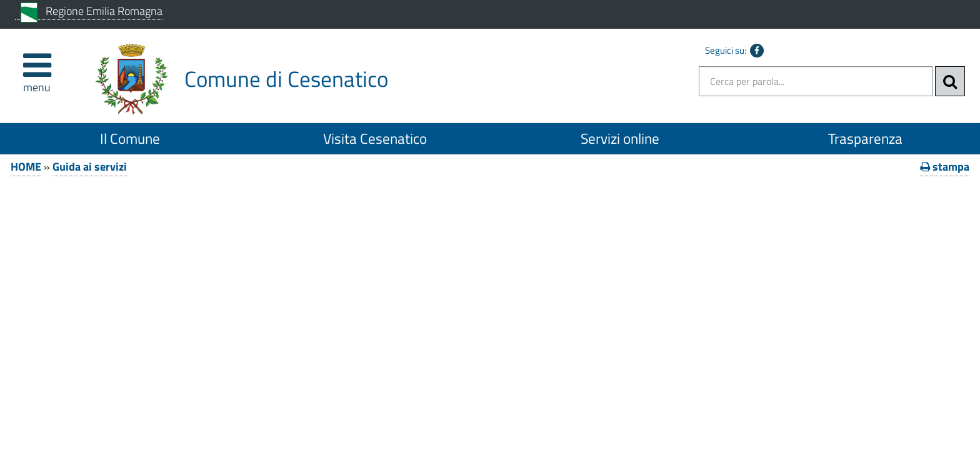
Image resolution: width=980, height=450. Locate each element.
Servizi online (620, 138)
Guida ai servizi (90, 167)
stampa (945, 167)
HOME (26, 167)
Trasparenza (865, 138)
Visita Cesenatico (375, 138)
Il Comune (130, 138)
